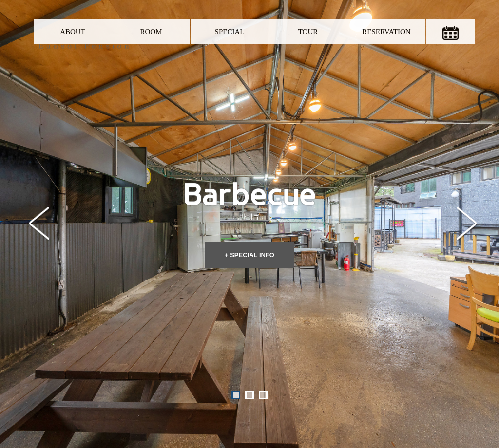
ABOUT (73, 32)
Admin (347, 417)
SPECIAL (230, 32)
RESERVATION (386, 32)
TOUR (308, 32)
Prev (39, 178)
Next (467, 178)
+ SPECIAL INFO (249, 216)
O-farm (325, 417)
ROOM (151, 32)
